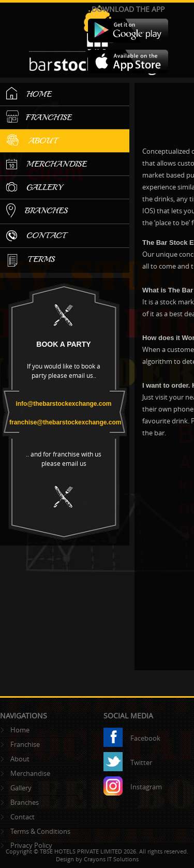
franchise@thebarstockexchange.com (65, 422)
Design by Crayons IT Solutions (97, 859)
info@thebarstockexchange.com (63, 404)
